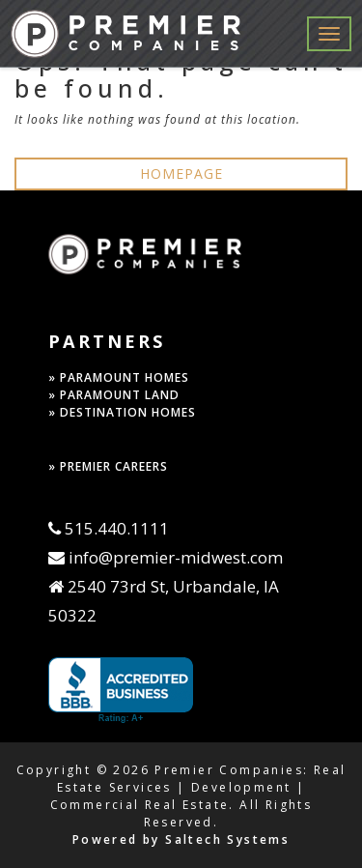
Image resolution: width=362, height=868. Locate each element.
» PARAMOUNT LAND (114, 395)
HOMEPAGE (181, 174)
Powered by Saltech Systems (181, 839)
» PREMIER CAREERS (108, 466)
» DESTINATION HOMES (122, 412)
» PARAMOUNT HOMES (119, 377)
